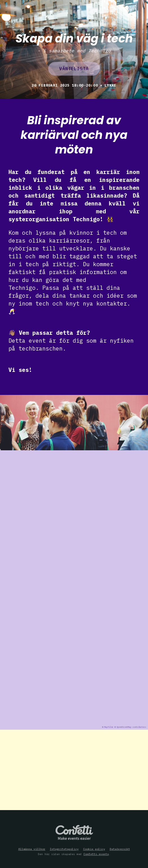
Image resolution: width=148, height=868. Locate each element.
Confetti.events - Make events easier (74, 833)
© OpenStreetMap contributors (130, 727)
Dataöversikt (120, 849)
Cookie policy (94, 849)
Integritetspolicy (64, 849)
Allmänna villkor (32, 849)
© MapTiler (108, 727)
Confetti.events (96, 854)
